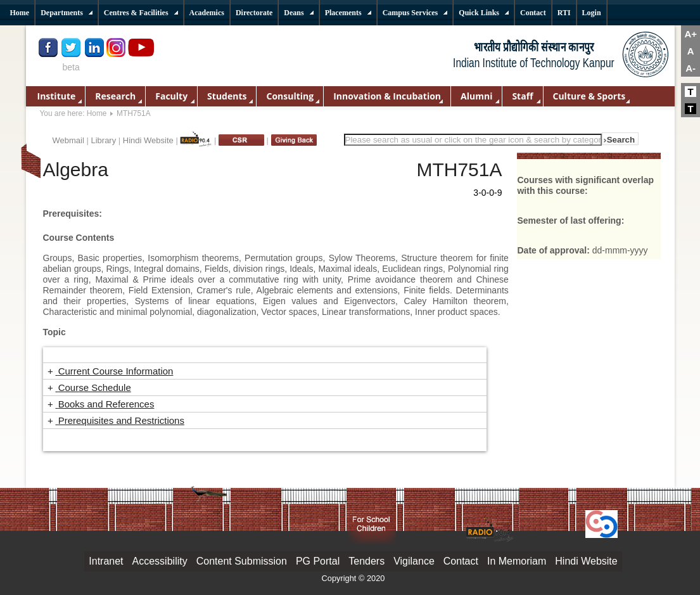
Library (103, 140)
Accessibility (160, 561)
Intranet (106, 561)
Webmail (68, 140)
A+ (690, 34)
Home (97, 113)
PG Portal (318, 561)
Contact (461, 561)
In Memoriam (517, 561)
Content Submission (242, 561)
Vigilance (414, 561)
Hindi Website (148, 140)
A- (690, 68)
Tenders (366, 561)
